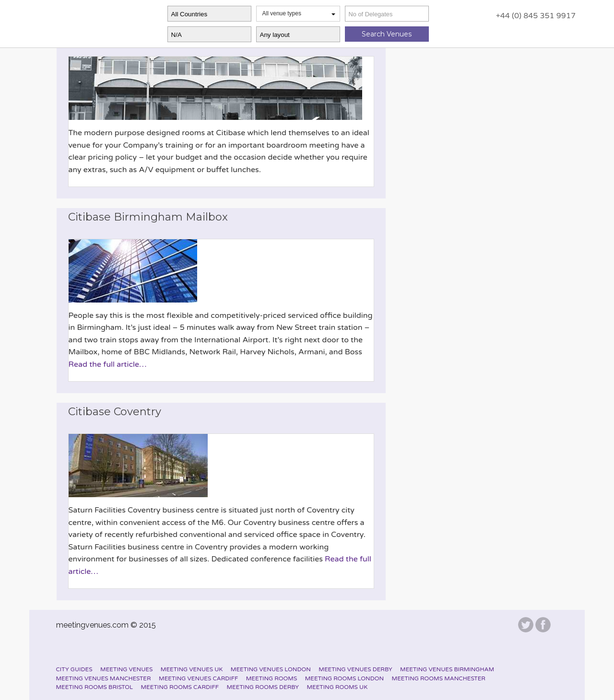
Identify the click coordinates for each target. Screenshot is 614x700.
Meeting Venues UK (192, 669)
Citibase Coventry (115, 412)
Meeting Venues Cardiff (198, 678)
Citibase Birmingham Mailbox (148, 217)
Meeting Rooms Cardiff (180, 687)
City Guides (74, 669)
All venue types (299, 13)
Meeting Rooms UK (337, 687)
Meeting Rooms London (344, 678)
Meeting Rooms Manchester (439, 678)
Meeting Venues (126, 669)
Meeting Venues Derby (355, 669)
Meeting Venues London (271, 669)
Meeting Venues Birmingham (447, 669)
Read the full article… (108, 364)
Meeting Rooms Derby (263, 687)
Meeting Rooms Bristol (95, 687)
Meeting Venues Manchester (104, 678)
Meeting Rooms (272, 678)
